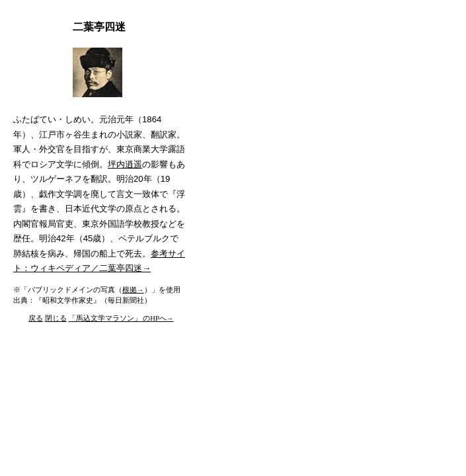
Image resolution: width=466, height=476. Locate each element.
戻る (36, 318)
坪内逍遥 (125, 164)
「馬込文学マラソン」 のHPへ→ (121, 318)
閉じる (56, 318)
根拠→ (133, 290)
